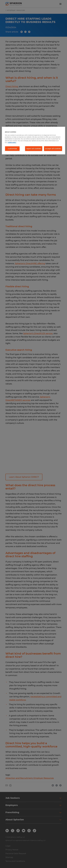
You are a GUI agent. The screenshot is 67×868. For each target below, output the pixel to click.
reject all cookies (34, 149)
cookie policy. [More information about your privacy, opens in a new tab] (12, 143)
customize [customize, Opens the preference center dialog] (12, 149)
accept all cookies (53, 149)
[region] (33, 141)
